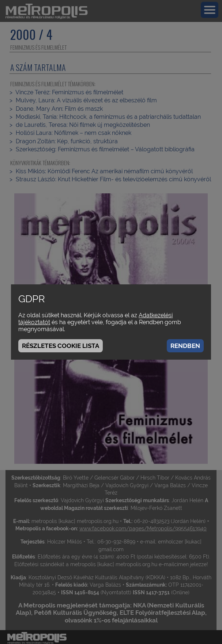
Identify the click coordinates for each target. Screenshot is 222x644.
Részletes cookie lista (61, 346)
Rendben (185, 346)
